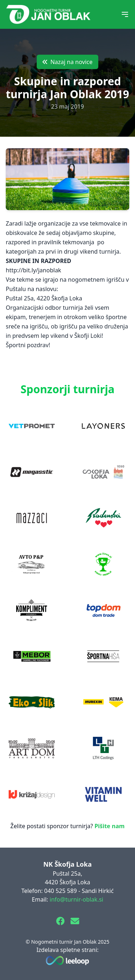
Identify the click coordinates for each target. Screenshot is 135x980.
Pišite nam (109, 826)
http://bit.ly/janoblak (33, 270)
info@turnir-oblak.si (76, 899)
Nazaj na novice (67, 62)
